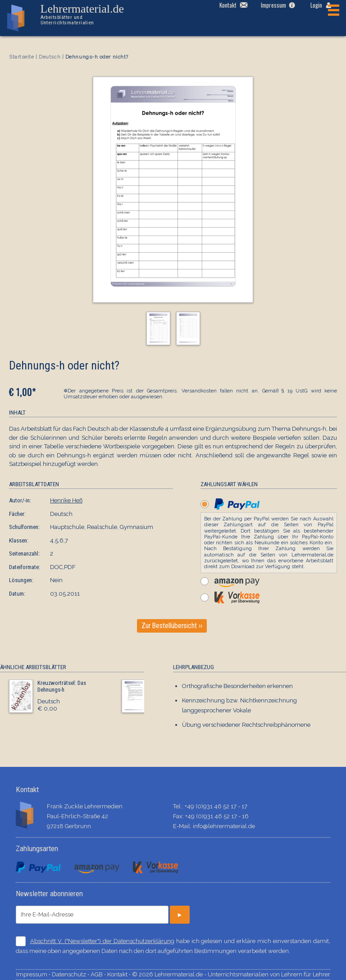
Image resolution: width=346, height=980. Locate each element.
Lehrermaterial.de (89, 14)
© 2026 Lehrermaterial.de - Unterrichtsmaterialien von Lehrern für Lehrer (231, 974)
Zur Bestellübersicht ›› (172, 626)
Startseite (22, 57)
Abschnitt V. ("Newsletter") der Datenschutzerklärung (102, 941)
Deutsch (50, 57)
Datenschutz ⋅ (71, 974)
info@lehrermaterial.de (224, 826)
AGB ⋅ (99, 974)
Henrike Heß (66, 500)
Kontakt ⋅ (120, 974)
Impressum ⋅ (34, 974)
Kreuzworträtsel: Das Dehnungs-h (62, 686)
